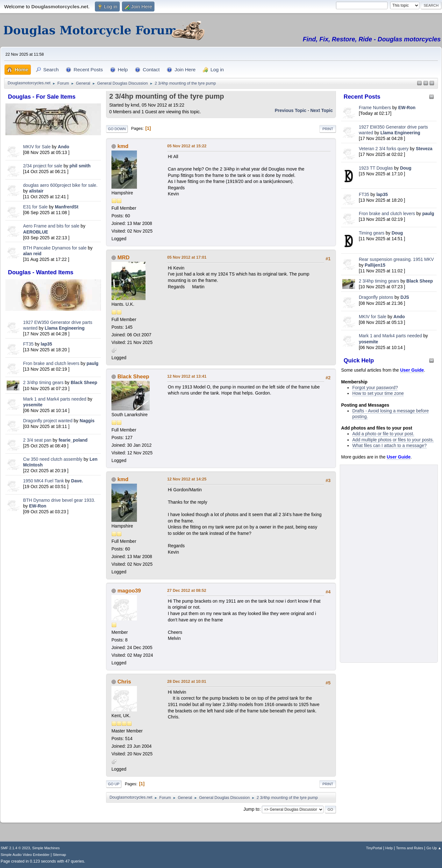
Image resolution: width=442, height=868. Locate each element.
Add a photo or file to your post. (383, 434)
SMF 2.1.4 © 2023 (15, 848)
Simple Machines (46, 848)
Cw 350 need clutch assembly (53, 459)
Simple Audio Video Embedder (25, 855)
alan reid (32, 254)
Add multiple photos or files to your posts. (393, 440)
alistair (36, 191)
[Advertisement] (53, 616)
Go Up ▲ (434, 848)
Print (328, 129)
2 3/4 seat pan (37, 440)
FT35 (29, 344)
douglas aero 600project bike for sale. (60, 185)
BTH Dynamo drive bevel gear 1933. (59, 500)
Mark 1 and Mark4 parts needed (55, 399)
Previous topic (291, 110)
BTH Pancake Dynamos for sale (55, 248)
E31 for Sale (36, 207)
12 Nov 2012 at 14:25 (187, 479)
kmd (123, 146)
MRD (124, 258)
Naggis (87, 421)
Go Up (114, 784)
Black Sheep (84, 382)
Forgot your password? (375, 388)
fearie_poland (73, 440)
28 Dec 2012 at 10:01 (187, 682)
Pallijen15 (375, 265)
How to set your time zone (378, 393)
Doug (406, 168)
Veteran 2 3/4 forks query (384, 149)
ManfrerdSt (67, 207)
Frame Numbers (375, 108)
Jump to (252, 809)
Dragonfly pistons (376, 297)
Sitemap (60, 855)
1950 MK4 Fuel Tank (44, 481)
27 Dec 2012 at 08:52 (187, 591)
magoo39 (129, 591)
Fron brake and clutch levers (51, 363)
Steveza (424, 149)
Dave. (77, 481)
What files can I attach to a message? (389, 445)
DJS (405, 297)
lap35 (46, 344)
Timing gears (372, 233)
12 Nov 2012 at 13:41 (187, 376)
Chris (124, 682)
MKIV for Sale (37, 147)
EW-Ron (38, 506)
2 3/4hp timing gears (43, 382)
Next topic (321, 110)
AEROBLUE (36, 232)
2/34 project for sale (43, 166)
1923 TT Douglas (376, 168)
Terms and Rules (410, 848)
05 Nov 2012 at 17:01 (187, 257)
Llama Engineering (64, 328)
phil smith (80, 166)
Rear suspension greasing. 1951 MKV (396, 259)
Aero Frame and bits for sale (51, 226)
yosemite (33, 405)
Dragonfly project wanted (48, 421)
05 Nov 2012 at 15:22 (187, 146)
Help (389, 848)
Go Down (117, 129)
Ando (64, 147)
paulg (93, 363)
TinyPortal (374, 848)
